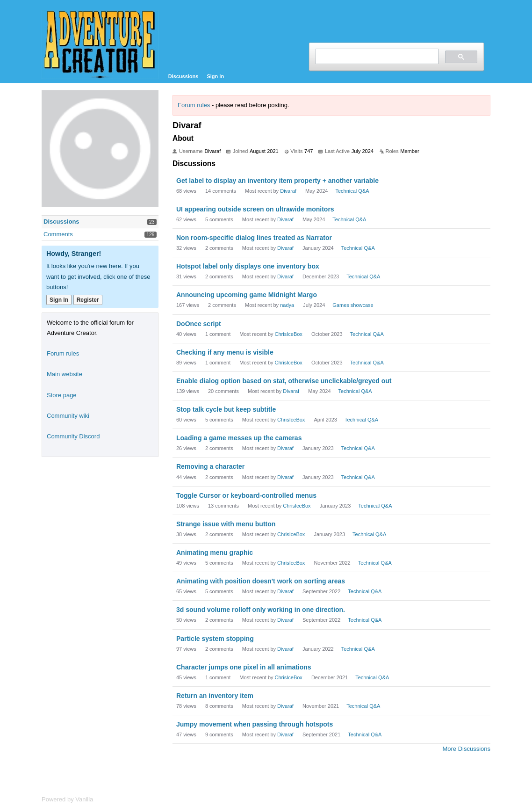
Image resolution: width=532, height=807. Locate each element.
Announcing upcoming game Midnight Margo (247, 295)
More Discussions (466, 749)
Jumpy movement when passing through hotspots (255, 724)
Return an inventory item (215, 696)
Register (88, 300)
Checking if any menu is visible (225, 352)
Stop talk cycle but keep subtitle (226, 409)
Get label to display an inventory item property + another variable (277, 181)
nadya (287, 305)
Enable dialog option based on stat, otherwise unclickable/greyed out (284, 381)
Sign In (215, 76)
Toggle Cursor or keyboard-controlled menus (246, 495)
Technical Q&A (352, 191)
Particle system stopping (215, 639)
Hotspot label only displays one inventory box (248, 266)
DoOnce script (199, 324)
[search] (376, 56)
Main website (65, 374)
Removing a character (210, 466)
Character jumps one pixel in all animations (244, 667)
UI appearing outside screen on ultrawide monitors (255, 209)
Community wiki (68, 416)
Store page (62, 395)
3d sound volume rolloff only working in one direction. (261, 610)
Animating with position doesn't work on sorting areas (261, 581)
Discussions (183, 76)
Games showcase (353, 305)
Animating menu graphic (215, 553)
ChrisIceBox (289, 334)
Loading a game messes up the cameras (239, 438)
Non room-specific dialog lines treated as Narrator (254, 238)
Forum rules (194, 105)
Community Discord (73, 436)
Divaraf (288, 191)
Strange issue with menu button (226, 524)
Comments (58, 234)
